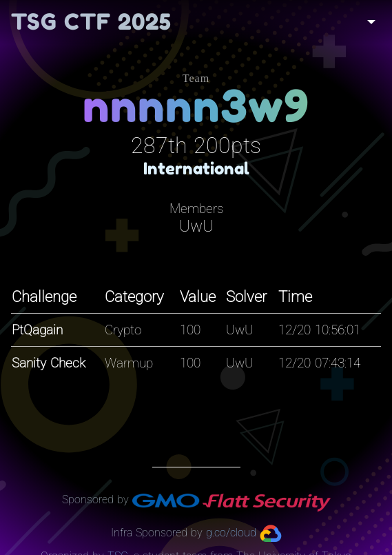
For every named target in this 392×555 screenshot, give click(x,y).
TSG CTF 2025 (91, 22)
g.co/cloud (231, 533)
